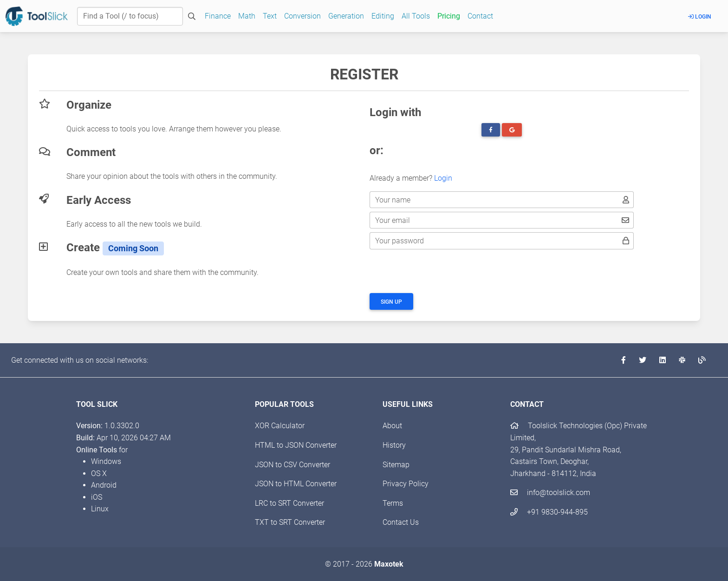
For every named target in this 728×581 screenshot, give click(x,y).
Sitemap (396, 465)
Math (247, 16)
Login (700, 17)
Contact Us (401, 522)
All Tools (416, 16)
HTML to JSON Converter (296, 445)
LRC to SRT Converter (289, 503)
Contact (480, 16)
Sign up (391, 302)
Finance (218, 16)
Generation (346, 16)
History (394, 445)
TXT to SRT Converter (290, 522)
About (392, 426)
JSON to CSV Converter (292, 465)
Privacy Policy (406, 484)
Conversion (302, 16)
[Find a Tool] (130, 16)
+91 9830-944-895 (549, 512)
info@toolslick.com (550, 493)
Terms (393, 503)
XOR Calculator (280, 426)
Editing (383, 16)
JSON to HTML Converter (296, 484)
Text (270, 16)
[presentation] (440, 271)
